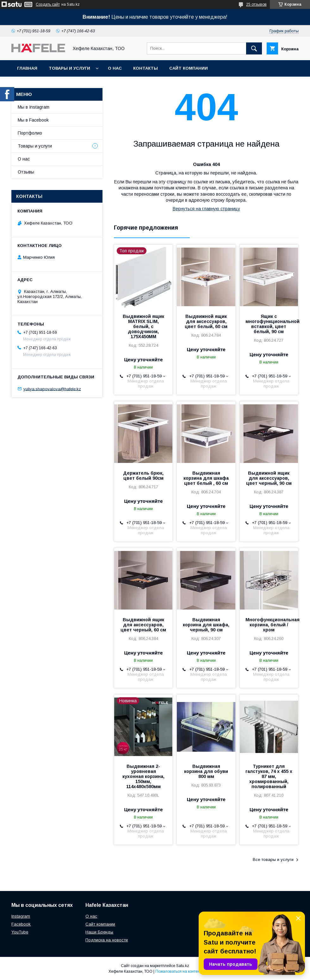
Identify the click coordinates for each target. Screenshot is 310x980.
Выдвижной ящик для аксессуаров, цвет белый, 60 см (206, 321)
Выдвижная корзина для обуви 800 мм (206, 771)
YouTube (20, 932)
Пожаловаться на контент (178, 971)
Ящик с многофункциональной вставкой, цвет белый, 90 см (269, 324)
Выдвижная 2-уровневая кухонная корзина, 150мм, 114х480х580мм (143, 776)
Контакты (146, 68)
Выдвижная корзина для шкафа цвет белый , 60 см (206, 478)
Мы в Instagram (34, 107)
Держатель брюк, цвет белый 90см (143, 476)
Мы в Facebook (33, 120)
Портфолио (30, 133)
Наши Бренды (99, 932)
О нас (115, 68)
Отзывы (26, 172)
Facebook (21, 924)
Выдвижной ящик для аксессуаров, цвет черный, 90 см (269, 478)
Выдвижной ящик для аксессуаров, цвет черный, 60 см (143, 625)
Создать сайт (48, 4)
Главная (27, 68)
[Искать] (254, 48)
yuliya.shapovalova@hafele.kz (52, 389)
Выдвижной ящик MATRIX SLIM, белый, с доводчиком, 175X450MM (143, 326)
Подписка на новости (107, 940)
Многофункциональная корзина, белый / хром (269, 625)
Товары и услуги (69, 68)
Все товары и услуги (273, 860)
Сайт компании (189, 68)
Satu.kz (183, 966)
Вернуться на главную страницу (206, 209)
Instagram (21, 916)
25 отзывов (256, 4)
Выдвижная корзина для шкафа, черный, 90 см (206, 625)
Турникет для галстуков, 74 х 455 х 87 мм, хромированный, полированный (269, 776)
